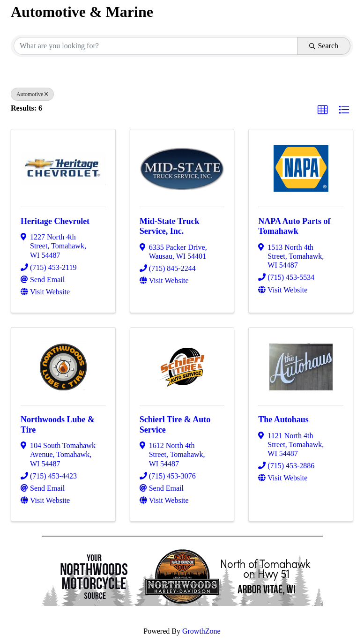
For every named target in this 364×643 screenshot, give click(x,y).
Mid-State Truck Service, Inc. (170, 226)
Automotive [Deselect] (32, 94)
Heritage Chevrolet (55, 221)
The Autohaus (283, 419)
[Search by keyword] (156, 46)
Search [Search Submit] (324, 46)
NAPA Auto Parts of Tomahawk (294, 226)
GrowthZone (201, 631)
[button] (323, 110)
